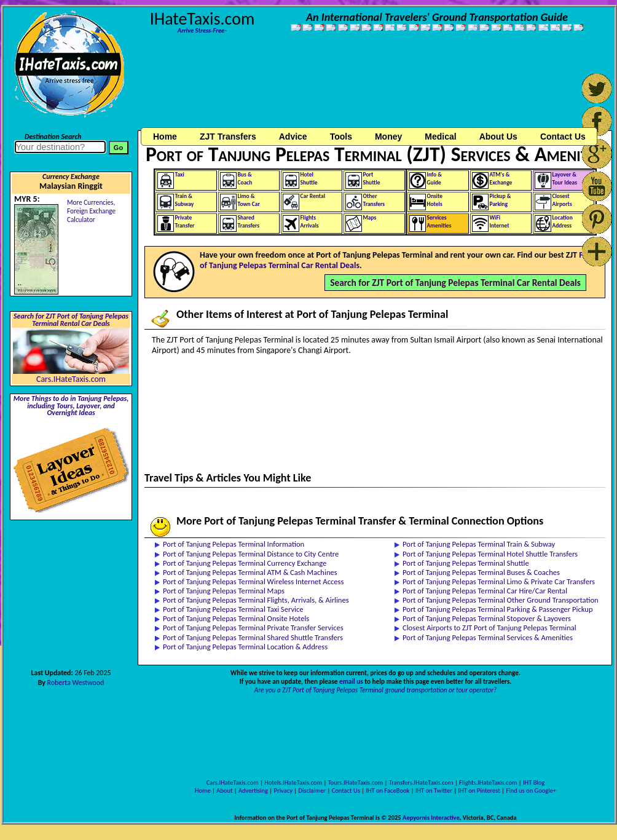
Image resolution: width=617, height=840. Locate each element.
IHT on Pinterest (479, 790)
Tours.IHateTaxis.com (356, 783)
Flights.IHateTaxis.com (488, 783)
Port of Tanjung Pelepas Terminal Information (234, 544)
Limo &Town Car (249, 200)
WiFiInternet (500, 222)
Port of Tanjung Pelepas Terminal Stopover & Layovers (487, 618)
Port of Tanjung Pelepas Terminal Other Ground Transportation (501, 600)
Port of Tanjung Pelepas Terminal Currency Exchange (245, 563)
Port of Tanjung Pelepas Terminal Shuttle (466, 563)
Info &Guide (434, 179)
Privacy (283, 790)
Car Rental (313, 196)
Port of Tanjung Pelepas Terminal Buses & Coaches (481, 572)
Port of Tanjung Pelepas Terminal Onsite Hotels (236, 618)
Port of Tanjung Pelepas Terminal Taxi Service (233, 609)
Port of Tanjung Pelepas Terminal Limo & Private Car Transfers (499, 581)
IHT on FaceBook (387, 790)
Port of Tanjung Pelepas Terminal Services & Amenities (488, 637)
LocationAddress (563, 222)
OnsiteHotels (435, 200)
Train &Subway (185, 200)
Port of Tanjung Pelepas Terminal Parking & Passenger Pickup (498, 609)
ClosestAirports (562, 200)
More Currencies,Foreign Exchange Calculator (91, 211)
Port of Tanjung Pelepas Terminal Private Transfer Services (253, 628)
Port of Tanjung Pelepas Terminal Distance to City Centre (251, 554)
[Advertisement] (191, 86)
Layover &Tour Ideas (565, 179)
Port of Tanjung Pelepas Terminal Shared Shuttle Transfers (253, 637)
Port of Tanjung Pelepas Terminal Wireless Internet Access (253, 581)
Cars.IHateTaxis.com (71, 379)
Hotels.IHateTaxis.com (293, 783)
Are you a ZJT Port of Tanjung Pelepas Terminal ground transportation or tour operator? (376, 690)
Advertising (253, 790)
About (224, 790)
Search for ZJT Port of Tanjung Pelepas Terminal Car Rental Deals (455, 283)
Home (165, 137)
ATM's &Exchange (501, 179)
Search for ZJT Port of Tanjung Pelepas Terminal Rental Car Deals (71, 320)
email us (351, 681)
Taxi (180, 175)
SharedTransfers (249, 222)
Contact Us (346, 790)
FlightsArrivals (310, 222)
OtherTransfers (374, 200)
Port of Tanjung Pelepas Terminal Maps (224, 591)
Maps (370, 218)
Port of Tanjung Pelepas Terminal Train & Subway (479, 544)
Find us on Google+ (531, 790)
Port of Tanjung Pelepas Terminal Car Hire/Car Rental (485, 591)
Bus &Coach (245, 179)
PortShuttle (372, 179)
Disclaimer (312, 790)
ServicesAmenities (439, 222)
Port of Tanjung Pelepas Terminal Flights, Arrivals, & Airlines (256, 600)
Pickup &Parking (501, 200)
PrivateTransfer (185, 222)
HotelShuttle (309, 179)
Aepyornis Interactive (431, 818)
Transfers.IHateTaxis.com (421, 783)
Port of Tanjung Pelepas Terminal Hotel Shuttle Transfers (490, 554)
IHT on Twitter (434, 790)
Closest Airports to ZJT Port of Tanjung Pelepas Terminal (489, 628)
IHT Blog (534, 783)
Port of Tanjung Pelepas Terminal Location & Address (245, 647)
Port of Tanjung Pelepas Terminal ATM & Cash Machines (250, 572)
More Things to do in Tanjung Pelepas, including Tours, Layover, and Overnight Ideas (71, 406)
